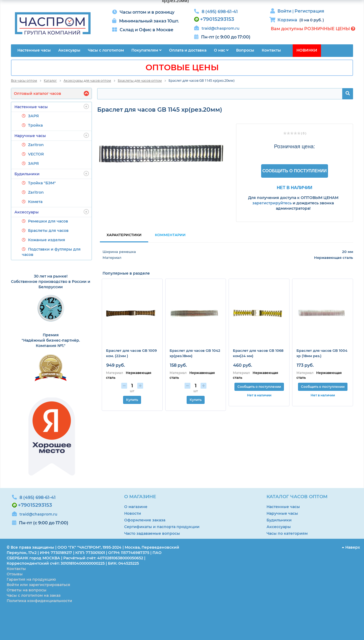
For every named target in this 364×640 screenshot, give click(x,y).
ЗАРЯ (33, 116)
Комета (35, 202)
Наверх (351, 547)
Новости (133, 513)
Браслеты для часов (48, 231)
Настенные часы (52, 107)
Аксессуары (52, 212)
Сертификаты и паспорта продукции (162, 527)
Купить (132, 400)
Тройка (35, 125)
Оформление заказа (145, 520)
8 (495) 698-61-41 (220, 12)
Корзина (287, 20)
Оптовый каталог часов (38, 93)
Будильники (52, 174)
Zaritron (36, 145)
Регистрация (309, 11)
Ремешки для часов (48, 221)
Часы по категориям (287, 533)
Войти (285, 11)
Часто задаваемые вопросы (152, 533)
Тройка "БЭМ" (42, 183)
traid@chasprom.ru (221, 28)
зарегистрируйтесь (272, 203)
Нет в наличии (294, 188)
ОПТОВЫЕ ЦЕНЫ (182, 67)
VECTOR (36, 154)
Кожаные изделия (47, 240)
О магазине (136, 507)
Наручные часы (52, 135)
